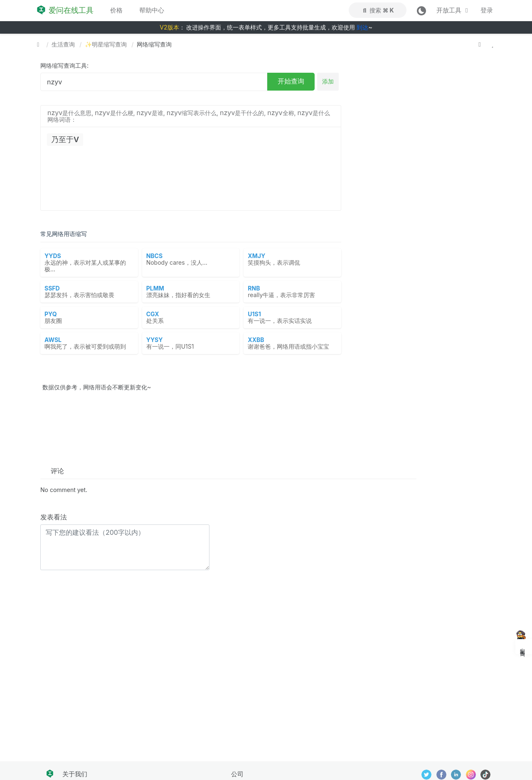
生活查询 (63, 44)
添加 (328, 81)
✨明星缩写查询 (106, 44)
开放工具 (453, 10)
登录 (487, 10)
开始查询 (291, 81)
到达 (362, 27)
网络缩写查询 (154, 44)
